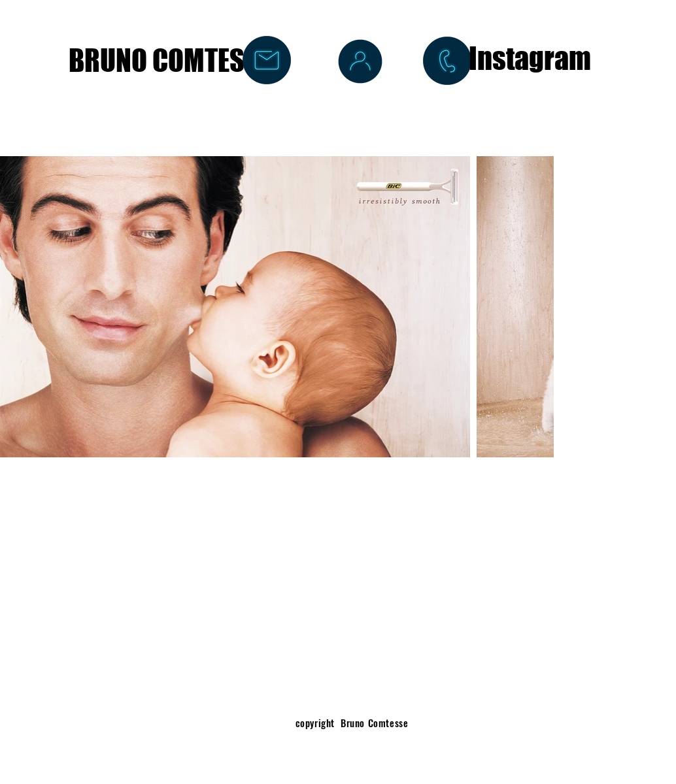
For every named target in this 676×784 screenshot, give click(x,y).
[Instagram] (530, 58)
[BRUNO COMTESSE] (170, 60)
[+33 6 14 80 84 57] (447, 61)
